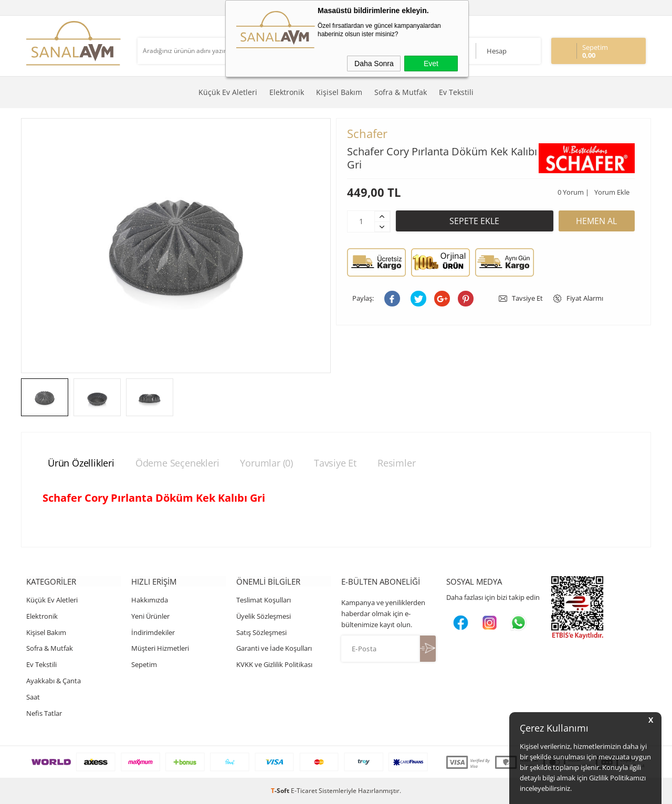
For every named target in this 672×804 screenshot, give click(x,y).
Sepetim (144, 664)
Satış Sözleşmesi (261, 632)
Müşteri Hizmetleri (160, 649)
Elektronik (287, 92)
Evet (431, 64)
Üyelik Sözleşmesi (264, 616)
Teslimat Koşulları (264, 600)
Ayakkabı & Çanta (54, 681)
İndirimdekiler (153, 632)
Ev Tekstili (456, 92)
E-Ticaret (304, 791)
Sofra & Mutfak (401, 92)
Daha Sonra (374, 64)
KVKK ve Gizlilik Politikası (274, 664)
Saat (33, 697)
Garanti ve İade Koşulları (274, 649)
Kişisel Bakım (339, 92)
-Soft (281, 791)
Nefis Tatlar (44, 713)
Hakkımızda (150, 600)
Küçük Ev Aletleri (228, 92)
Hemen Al (596, 221)
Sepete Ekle (474, 221)
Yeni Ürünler (150, 616)
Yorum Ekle (612, 192)
